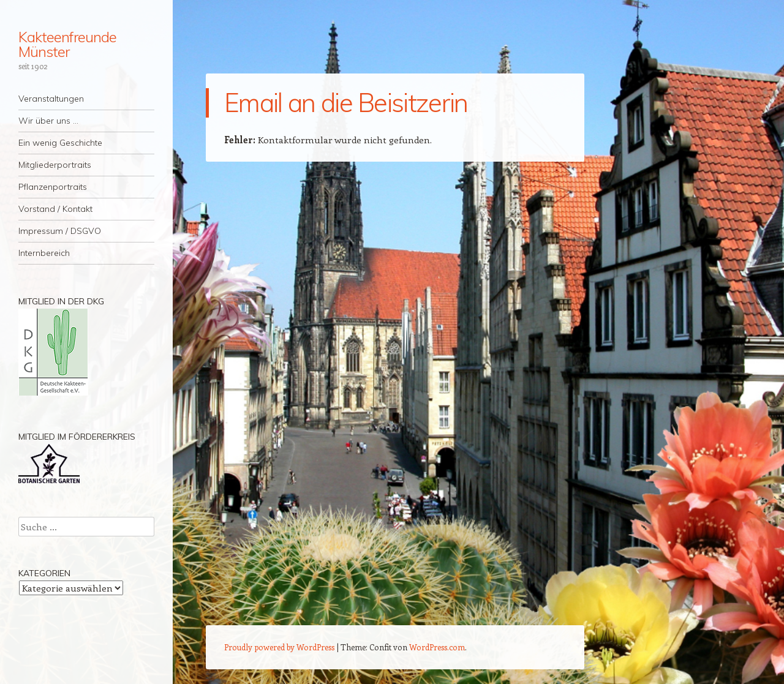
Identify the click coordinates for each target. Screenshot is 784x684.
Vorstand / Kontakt (55, 209)
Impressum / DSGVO (60, 231)
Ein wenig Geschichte (60, 143)
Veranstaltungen (51, 99)
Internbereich (44, 253)
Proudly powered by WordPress (279, 647)
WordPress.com (437, 647)
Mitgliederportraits (55, 165)
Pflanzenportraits (53, 187)
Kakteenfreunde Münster (67, 44)
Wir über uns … (48, 121)
